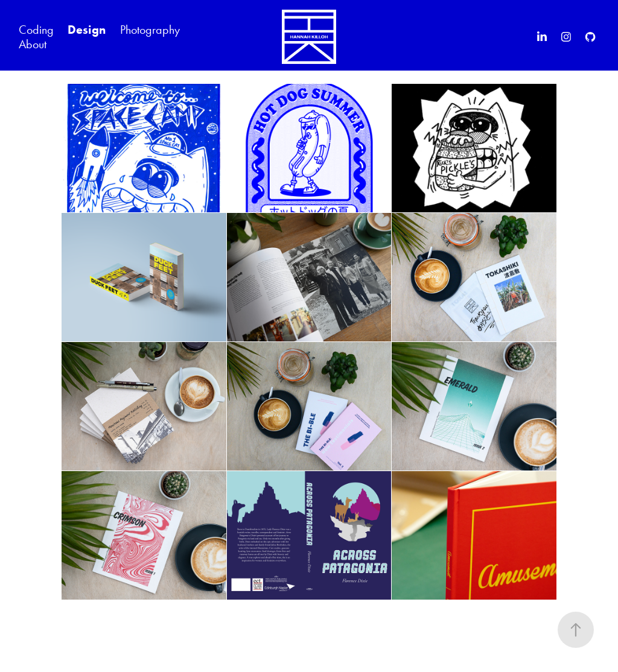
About (33, 44)
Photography (150, 30)
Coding (36, 30)
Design (87, 30)
